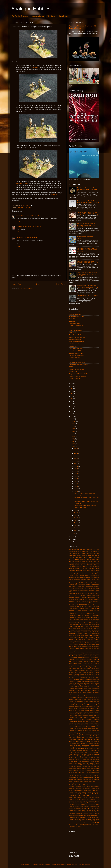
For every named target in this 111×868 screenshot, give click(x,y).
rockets (71, 761)
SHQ (89, 774)
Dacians (94, 623)
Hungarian (71, 676)
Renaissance (73, 756)
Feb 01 (76, 530)
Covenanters (87, 617)
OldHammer (79, 730)
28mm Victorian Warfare (76, 312)
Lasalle (95, 698)
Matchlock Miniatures (84, 708)
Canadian (72, 601)
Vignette (71, 810)
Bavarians (72, 583)
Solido (70, 778)
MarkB (89, 707)
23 (72, 394)
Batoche (93, 579)
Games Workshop (79, 658)
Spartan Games (78, 779)
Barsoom (83, 579)
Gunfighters (85, 669)
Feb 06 (76, 518)
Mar (74, 444)
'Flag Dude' (72, 550)
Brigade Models (94, 594)
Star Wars (96, 781)
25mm (85, 558)
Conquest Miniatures (92, 616)
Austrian (87, 576)
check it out (55, 195)
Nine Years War (78, 723)
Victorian (71, 808)
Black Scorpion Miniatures (80, 587)
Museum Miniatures (89, 717)
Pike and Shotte (89, 743)
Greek (94, 665)
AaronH (95, 561)
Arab (91, 570)
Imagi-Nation (96, 678)
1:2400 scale (85, 551)
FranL (71, 654)
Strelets (97, 787)
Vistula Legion (82, 810)
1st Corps (75, 558)
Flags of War (96, 645)
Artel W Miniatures (86, 574)
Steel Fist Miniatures (94, 783)
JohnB (85, 687)
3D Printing (76, 559)
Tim (75, 799)
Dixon (83, 628)
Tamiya (97, 790)
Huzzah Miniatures (95, 676)
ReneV (86, 756)
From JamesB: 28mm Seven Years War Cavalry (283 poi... (85, 506)
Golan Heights (91, 662)
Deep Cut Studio (85, 626)
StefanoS (76, 785)
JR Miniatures (92, 687)
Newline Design (95, 721)
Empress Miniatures (93, 635)
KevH (78, 690)
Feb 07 (76, 515)
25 (72, 389)
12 (72, 537)
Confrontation (96, 614)
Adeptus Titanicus (94, 563)
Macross (84, 705)
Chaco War (72, 605)
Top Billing (97, 801)
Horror (79, 674)
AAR (91, 561)
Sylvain (75, 790)
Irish (74, 681)
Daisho (98, 623)
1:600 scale (86, 553)
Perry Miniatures (89, 740)
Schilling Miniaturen (91, 769)
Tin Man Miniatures (90, 799)
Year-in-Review (76, 825)
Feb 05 (76, 520)
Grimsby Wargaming (75, 339)
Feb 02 (76, 528)
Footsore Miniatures (74, 648)
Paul (91, 736)
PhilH (88, 741)
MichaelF (93, 710)
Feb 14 (76, 481)
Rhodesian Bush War (74, 760)
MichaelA (87, 710)
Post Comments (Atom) (26, 288)
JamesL (76, 685)
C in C (97, 597)
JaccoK (92, 683)
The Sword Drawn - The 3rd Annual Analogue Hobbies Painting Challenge (88, 202)
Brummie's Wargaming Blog (77, 317)
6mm (70, 561)
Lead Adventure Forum (76, 349)
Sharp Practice (84, 774)
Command (72, 614)
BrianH (78, 594)
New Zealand (86, 721)
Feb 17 (76, 476)
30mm (71, 559)
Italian (78, 683)
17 (72, 409)
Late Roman (28, 207)
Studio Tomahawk (83, 788)
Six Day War (76, 776)
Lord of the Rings (95, 703)
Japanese (82, 685)
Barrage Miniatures (74, 579)
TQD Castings (83, 803)
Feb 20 (76, 469)
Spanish (85, 778)
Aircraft (89, 565)
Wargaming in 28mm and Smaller (79, 374)
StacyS (91, 781)
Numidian (93, 727)
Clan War (96, 610)
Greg (78, 667)
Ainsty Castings (83, 565)
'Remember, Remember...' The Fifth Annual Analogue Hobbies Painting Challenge (87, 250)
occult (98, 727)
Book (98, 592)
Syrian (79, 790)
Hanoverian (82, 671)
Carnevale (71, 603)
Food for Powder (95, 647)
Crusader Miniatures (82, 621)
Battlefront (96, 581)
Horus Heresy (85, 674)
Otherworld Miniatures (88, 732)
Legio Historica (76, 703)
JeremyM (88, 685)
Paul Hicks (96, 736)
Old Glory (90, 728)
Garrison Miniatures (80, 660)
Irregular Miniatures (90, 681)
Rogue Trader (77, 761)
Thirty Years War (87, 796)
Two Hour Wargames (90, 805)
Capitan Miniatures (87, 601)
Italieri (89, 683)
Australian (81, 576)
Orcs (75, 732)
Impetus (90, 680)
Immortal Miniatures (74, 680)
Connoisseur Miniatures (76, 616)
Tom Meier (77, 801)
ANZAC (88, 570)
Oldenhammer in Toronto (76, 353)
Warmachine (82, 819)
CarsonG (76, 603)
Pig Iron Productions (80, 743)
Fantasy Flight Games (75, 641)
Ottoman (97, 732)
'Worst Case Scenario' (81, 549)
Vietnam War (96, 808)
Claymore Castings (73, 612)
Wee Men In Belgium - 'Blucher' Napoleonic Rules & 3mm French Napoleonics (86, 225)
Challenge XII (72, 607)
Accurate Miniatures (80, 563)
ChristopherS (73, 610)
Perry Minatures (78, 740)
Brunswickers (96, 596)
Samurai (97, 765)
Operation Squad (95, 730)
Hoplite (75, 674)
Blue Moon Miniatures (83, 590)
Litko (89, 703)
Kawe (70, 690)
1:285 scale (92, 551)
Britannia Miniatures (74, 596)
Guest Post (79, 669)
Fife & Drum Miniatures (79, 643)
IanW (90, 678)
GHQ (70, 661)
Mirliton (90, 714)
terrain (85, 792)
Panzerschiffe (89, 734)
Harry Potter (89, 671)
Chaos (90, 607)
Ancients (71, 568)
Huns (76, 676)
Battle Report (78, 581)
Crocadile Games (88, 619)
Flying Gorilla (73, 333)
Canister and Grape (75, 323)
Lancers (97, 696)
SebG (94, 770)
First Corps (76, 645)
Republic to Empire (94, 756)
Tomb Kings (83, 801)
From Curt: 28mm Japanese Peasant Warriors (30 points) (84, 494)
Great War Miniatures (86, 665)
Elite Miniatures (95, 634)
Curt (76, 623)
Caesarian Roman (73, 599)
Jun (74, 436)
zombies (97, 825)
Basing (88, 579)
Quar (98, 749)
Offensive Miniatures (82, 729)
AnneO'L (84, 570)
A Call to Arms (86, 561)
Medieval (72, 710)
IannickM (86, 678)
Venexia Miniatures (95, 807)
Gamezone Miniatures (90, 658)
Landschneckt (73, 698)
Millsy (81, 712)
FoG (89, 647)
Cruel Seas (72, 621)
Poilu (85, 745)
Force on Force (92, 648)
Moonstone (86, 716)
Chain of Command (80, 605)
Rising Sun (89, 760)
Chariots (87, 608)
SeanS (91, 770)
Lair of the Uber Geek (75, 344)
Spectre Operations (74, 781)
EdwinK (80, 634)
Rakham (95, 751)
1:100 (94, 550)
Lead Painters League (87, 701)
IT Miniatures (72, 683)
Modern (71, 716)
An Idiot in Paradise (93, 567)
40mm (88, 559)
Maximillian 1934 (95, 708)
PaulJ (70, 738)
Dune (85, 630)
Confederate (89, 614)
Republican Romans (74, 758)
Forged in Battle (85, 650)
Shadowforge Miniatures (75, 774)
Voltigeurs (94, 810)
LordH (71, 705)
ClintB (80, 612)
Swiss (71, 790)
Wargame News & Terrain (76, 369)
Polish (88, 745)
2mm (95, 558)
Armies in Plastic (84, 572)
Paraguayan (96, 734)
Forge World (77, 650)
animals (79, 570)
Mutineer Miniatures (93, 719)
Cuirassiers (72, 623)
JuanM (77, 689)
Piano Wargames (95, 742)
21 (72, 399)
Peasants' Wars (80, 738)
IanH (81, 678)
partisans (80, 736)
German (96, 660)
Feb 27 (76, 451)
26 (72, 386)
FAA (77, 639)
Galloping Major (83, 656)
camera (91, 599)
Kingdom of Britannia (93, 692)
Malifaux (94, 705)
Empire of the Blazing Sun (80, 635)
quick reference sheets (74, 751)
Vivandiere (88, 810)
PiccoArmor (72, 743)
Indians (71, 681)
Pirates (71, 745)
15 (72, 414)
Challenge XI (96, 605)
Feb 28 (76, 448)
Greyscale (83, 667)
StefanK (71, 785)
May (74, 439)
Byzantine (93, 597)
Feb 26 (76, 453)
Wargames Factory (94, 816)
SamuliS (91, 765)
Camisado (72, 321)
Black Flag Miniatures (80, 585)
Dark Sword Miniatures (94, 625)
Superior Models (95, 788)
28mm (90, 557)
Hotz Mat (91, 674)
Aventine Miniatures (95, 576)
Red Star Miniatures (87, 754)
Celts (90, 603)
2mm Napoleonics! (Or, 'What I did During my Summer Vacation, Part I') (87, 262)
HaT (77, 672)
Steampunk (84, 783)
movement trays (73, 717)
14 (72, 416)
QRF (88, 749)
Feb (74, 446)
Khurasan (95, 690)
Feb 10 (76, 491)
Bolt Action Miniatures (76, 592)
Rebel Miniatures (74, 754)
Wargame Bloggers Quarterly (91, 814)
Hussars (80, 676)
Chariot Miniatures (73, 608)
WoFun (89, 823)
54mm (97, 559)
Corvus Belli (80, 617)
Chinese (92, 608)
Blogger (87, 864)
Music (98, 717)
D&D (91, 623)
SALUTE (85, 765)
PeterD (84, 742)
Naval (80, 721)
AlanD (96, 565)
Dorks (76, 630)
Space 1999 (80, 778)
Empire (71, 635)
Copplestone (73, 617)
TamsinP (19, 216)
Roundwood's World (75, 358)
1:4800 (76, 553)
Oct (74, 426)
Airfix (92, 565)
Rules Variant (73, 763)
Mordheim (91, 716)
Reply (18, 221)
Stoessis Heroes (81, 787)
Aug (74, 431)
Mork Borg (96, 716)
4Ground (93, 559)
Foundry (77, 652)
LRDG (74, 705)
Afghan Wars (76, 565)
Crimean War (76, 619)
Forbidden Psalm (84, 648)
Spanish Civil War (94, 778)
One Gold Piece (87, 730)
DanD (75, 625)
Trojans (71, 805)
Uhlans (97, 805)
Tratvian (89, 803)
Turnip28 (83, 805)
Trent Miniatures (95, 803)
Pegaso (86, 738)
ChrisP (97, 608)
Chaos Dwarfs (96, 607)
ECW (76, 634)
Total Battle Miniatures (74, 803)
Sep (74, 429)
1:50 (79, 553)
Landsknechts (80, 698)
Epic (82, 637)
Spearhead (86, 779)
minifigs (81, 714)
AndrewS (77, 568)
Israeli (98, 681)
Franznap (75, 654)
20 (72, 401)
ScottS (87, 770)
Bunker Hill (72, 319)
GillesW (75, 662)
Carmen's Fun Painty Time (77, 326)
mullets (81, 717)
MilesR (76, 712)
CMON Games (86, 612)
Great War (76, 665)
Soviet (74, 778)
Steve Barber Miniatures (90, 785)
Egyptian (85, 634)
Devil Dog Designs (94, 626)
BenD (80, 583)
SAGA (80, 765)
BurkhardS (72, 597)
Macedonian (79, 705)
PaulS (74, 738)
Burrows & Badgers (80, 597)
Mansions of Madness (81, 707)
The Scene (78, 796)
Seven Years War (83, 772)
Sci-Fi (98, 769)
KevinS (87, 690)
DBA (79, 626)
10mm (74, 555)
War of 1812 (83, 812)
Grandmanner (87, 663)
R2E (88, 751)
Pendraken (91, 738)
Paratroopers (73, 736)
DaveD (71, 626)
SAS (89, 767)
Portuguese (93, 745)
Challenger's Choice (82, 607)
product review (95, 747)
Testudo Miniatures (92, 792)
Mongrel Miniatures (78, 716)
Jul (74, 434)
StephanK (81, 785)
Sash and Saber (95, 767)
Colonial (97, 612)
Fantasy (96, 639)
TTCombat (78, 805)
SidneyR (93, 774)
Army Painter (77, 574)
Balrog (92, 578)
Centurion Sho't (96, 603)
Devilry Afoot (73, 628)
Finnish (87, 643)
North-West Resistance (85, 725)
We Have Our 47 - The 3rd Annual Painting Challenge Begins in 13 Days (88, 286)
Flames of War (73, 646)
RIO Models (83, 760)
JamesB (71, 685)
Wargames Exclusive (83, 816)
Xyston (71, 825)
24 (72, 391)
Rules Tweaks (63, 16)
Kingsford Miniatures (74, 694)
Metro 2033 (81, 710)
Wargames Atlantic (73, 816)
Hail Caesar (91, 669)
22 (72, 396)
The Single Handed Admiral (77, 362)
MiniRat (86, 714)
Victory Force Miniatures (81, 808)
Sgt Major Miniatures (94, 772)
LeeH (95, 701)
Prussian (72, 749)
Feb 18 (76, 474)
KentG (74, 690)
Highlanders (92, 672)
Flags (91, 645)
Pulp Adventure (81, 749)
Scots (80, 770)
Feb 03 (76, 525)
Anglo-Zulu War (73, 570)
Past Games (86, 736)
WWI (93, 823)
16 (72, 411)
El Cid (90, 634)
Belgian (77, 583)
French (85, 654)
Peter (74, 742)
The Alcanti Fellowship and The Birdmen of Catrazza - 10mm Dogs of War (88, 189)
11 (72, 539)
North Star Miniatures (94, 723)
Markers (93, 707)
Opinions (71, 732)
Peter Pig (79, 741)
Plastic (75, 745)
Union (71, 807)
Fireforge (92, 643)
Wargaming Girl (73, 371)
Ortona (79, 732)
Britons (89, 596)
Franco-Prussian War (90, 652)
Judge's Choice (83, 689)
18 (72, 406)
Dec (74, 421)
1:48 (73, 553)
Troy (74, 805)
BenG (22, 207)
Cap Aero (78, 601)
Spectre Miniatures (94, 779)
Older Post (60, 284)
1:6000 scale (93, 553)
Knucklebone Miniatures (85, 694)
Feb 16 (76, 479)
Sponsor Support (84, 781)
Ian (18, 237)
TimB (78, 799)
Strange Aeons (90, 787)
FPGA (82, 652)
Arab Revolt (96, 570)
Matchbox (76, 708)
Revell (86, 758)
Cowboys (94, 617)
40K (84, 559)
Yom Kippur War (85, 825)
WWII (97, 823)
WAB (98, 810)
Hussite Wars (86, 676)
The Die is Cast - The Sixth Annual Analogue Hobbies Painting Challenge (88, 213)
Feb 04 (76, 523)
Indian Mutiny (96, 680)
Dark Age (79, 625)
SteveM (74, 787)
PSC (76, 749)
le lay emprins (73, 346)
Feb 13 (76, 484)
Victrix (90, 808)
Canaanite (96, 599)
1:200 (80, 551)
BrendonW (72, 594)
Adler (70, 565)
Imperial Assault (84, 680)
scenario (84, 769)
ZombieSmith (72, 827)
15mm (79, 555)
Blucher (76, 590)
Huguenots (97, 674)
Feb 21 (76, 466)
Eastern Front (92, 632)
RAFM (91, 751)
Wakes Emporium (73, 812)
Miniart (36, 67)
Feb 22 (76, 464)
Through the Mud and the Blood (81, 797)
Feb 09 (76, 510)
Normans (85, 723)
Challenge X (89, 605)
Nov (74, 424)
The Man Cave (73, 360)
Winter (85, 823)
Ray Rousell (20, 227)
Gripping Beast (90, 667)
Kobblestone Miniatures (82, 696)
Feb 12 (76, 486)
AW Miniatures (73, 578)
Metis (76, 710)
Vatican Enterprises (84, 807)
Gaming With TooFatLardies (77, 337)
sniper (98, 776)
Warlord (76, 819)
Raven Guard (80, 752)
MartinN (71, 708)
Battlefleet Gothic (88, 581)
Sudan (89, 788)
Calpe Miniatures (84, 599)
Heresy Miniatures (83, 672)
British (83, 596)
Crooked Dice (96, 619)
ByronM (88, 597)
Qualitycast (94, 749)
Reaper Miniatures (94, 752)
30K (98, 558)
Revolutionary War (94, 758)
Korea (92, 696)
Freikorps (80, 654)
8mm (74, 561)
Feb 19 (76, 471)
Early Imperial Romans (80, 632)
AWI (81, 577)
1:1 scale (90, 550)
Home (39, 284)
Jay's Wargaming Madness (77, 342)
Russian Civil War (83, 763)
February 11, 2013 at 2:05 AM (33, 227)
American (84, 567)
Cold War (92, 612)
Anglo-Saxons (96, 568)
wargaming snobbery (86, 817)
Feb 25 (76, 456)
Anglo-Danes (88, 568)
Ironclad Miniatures (80, 681)
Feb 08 (76, 513)
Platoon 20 (80, 745)
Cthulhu (97, 621)
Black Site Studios (91, 587)
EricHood (74, 864)
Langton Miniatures (88, 698)
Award (78, 578)
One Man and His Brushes (77, 355)
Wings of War (79, 823)
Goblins (85, 662)
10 (72, 542)
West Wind (90, 821)
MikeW (71, 712)
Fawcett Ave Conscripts (76, 330)
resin (82, 758)
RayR (86, 752)
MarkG (98, 707)
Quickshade (83, 751)
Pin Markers (96, 743)
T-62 (82, 790)
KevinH (82, 690)
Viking (76, 810)
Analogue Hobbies (31, 9)
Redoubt (97, 754)
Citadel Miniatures (83, 610)
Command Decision (80, 614)
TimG (82, 799)
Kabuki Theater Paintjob (93, 689)
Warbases (79, 814)
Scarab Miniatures (77, 769)
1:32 (70, 553)
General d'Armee (89, 660)
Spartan (71, 779)
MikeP (98, 710)
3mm (81, 559)
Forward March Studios (76, 335)
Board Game (92, 590)
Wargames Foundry (74, 817)
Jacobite (97, 683)
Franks (98, 652)
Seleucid (75, 772)
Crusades (91, 621)
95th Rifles (78, 561)
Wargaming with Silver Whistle (78, 376)
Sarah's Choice (73, 767)
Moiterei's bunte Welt (75, 351)
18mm (71, 558)
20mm (18, 207)
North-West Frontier (74, 725)
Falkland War (82, 639)
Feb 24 (76, 459)
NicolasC (71, 723)
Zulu (76, 827)
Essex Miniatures (89, 637)
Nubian (75, 727)
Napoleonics (73, 721)
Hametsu (76, 671)
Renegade (80, 756)
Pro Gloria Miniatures (83, 747)
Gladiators (80, 662)
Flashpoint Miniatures (83, 647)
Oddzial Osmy (73, 729)
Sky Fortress (83, 776)
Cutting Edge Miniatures (83, 623)
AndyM (83, 568)
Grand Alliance (78, 663)
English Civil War (74, 637)
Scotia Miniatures (73, 770)
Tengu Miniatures (79, 792)
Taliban (93, 790)
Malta (98, 705)
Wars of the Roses (80, 821)
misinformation (96, 714)
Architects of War (74, 572)
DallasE (71, 625)
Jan (74, 534)
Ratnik (74, 752)
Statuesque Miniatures (75, 783)
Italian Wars (83, 683)
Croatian (81, 619)
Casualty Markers (84, 603)
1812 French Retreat (94, 555)
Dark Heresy (85, 625)
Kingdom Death (82, 692)
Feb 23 (76, 461)
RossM (92, 761)
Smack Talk (93, 776)
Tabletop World (87, 790)
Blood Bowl (92, 588)
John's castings (78, 687)
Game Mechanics (91, 656)
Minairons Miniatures (89, 712)
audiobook (76, 576)
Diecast (79, 628)
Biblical (93, 583)
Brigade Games (84, 594)
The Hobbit (81, 794)
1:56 (82, 553)
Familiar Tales (89, 639)
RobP (98, 760)
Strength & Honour (73, 788)
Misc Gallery (51, 16)
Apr (74, 441)
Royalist (97, 761)
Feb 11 (76, 489)
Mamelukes (72, 707)
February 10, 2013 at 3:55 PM (31, 216)
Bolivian (97, 590)
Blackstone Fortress (83, 588)
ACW (88, 563)
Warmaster (88, 819)
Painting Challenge (76, 734)
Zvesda (80, 827)
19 (72, 404)
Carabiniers (96, 601)
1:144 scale (75, 551)
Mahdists (89, 705)
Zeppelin (92, 825)
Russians (92, 763)
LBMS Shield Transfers (80, 699)
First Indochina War (84, 645)
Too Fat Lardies (90, 801)
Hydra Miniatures (73, 678)
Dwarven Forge (90, 630)
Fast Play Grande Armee (88, 641)
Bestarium (88, 583)
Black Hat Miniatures (91, 585)
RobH (94, 760)
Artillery (93, 574)
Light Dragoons (84, 703)
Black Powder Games (75, 314)
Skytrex (88, 776)
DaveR (75, 626)
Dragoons (80, 630)
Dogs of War (89, 628)
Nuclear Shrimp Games (84, 727)
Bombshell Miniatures (89, 592)
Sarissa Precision (83, 767)
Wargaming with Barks (75, 378)
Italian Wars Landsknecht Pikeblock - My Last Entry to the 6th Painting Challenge (87, 274)
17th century (85, 555)
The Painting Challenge (20, 16)
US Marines (76, 807)
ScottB (83, 770)
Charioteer (81, 608)
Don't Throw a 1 (74, 328)
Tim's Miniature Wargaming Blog (78, 365)
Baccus (88, 577)
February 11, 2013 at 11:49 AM (28, 237)
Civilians (91, 610)
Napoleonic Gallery (37, 16)
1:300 (98, 551)
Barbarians (97, 578)
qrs (90, 749)
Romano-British (86, 761)
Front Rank (76, 656)
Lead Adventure (91, 699)
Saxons (71, 769)
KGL (90, 690)
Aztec (84, 578)
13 (72, 419)
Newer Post (17, 284)
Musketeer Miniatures (76, 719)
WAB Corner (73, 367)
